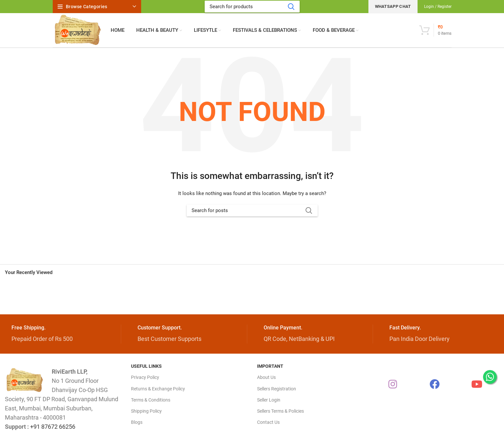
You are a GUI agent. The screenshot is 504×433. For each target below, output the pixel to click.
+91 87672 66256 (53, 427)
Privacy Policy (145, 377)
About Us (266, 377)
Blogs (137, 422)
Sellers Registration (277, 389)
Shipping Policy (146, 411)
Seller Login (269, 400)
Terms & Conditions (151, 400)
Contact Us (268, 422)
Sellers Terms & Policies (280, 411)
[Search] (252, 7)
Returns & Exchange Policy (158, 389)
